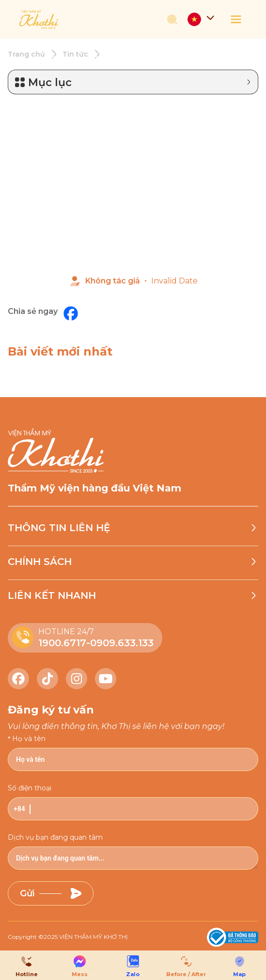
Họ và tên (29, 739)
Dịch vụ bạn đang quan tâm (55, 837)
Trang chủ (26, 54)
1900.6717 (62, 643)
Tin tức (75, 54)
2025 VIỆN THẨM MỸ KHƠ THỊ (86, 937)
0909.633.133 (122, 643)
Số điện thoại (30, 788)
